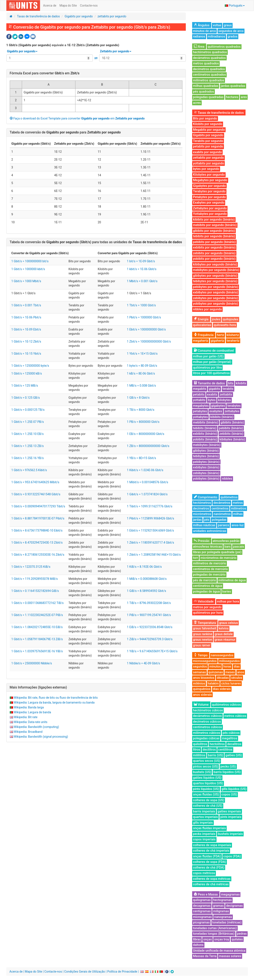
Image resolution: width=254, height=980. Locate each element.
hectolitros (217, 744)
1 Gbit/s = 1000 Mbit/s (26, 281)
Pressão (202, 541)
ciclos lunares (231, 683)
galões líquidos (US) (207, 778)
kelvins (224, 628)
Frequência (204, 335)
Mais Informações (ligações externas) (38, 687)
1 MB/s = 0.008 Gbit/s (141, 386)
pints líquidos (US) (206, 789)
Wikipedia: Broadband (28, 732)
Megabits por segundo (209, 130)
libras (197, 939)
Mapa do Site (68, 6)
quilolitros (200, 744)
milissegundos (229, 661)
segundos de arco (231, 31)
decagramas (202, 906)
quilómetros (229, 497)
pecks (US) (228, 766)
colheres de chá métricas (211, 884)
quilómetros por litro (207, 368)
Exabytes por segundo (209, 203)
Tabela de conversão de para (65, 132)
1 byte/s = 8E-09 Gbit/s (142, 366)
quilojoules (230, 319)
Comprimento (205, 497)
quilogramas (202, 900)
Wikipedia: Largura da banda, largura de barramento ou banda (54, 702)
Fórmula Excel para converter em (45, 73)
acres (197, 103)
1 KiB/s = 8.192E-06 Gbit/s (144, 567)
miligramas (221, 911)
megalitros (230, 738)
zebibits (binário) (231, 434)
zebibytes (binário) (206, 473)
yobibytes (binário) (206, 479)
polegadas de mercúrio (209, 575)
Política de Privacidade (122, 972)
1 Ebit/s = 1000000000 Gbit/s (146, 329)
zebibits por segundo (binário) (214, 253)
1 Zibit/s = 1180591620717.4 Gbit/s (150, 543)
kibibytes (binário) (232, 439)
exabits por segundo (207, 152)
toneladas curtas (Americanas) (215, 928)
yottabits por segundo (208, 163)
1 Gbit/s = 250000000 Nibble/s (32, 663)
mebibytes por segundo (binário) (216, 270)
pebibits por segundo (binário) (214, 242)
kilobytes (224, 400)
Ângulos (202, 25)
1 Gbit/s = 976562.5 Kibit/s (29, 470)
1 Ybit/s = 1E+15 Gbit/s (142, 354)
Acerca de (50, 6)
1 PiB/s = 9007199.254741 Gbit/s (149, 615)
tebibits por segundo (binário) (214, 236)
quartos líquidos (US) (208, 783)
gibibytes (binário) (206, 451)
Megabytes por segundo (210, 180)
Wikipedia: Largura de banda (32, 712)
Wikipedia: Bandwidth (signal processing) (41, 737)
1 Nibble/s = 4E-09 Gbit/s (143, 663)
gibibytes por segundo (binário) (215, 276)
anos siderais (202, 695)
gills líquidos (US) (234, 789)
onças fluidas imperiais (209, 828)
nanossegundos (222, 655)
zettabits (226, 394)
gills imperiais (203, 823)
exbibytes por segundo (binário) (215, 292)
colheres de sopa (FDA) (210, 862)
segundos (200, 666)
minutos (215, 666)
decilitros (209, 750)
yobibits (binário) (205, 439)
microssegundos (205, 661)
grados (233, 36)
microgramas (202, 917)
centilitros (225, 750)
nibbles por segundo (207, 309)
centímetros (220, 508)
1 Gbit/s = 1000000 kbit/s (28, 269)
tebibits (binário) (205, 428)
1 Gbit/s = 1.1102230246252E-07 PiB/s (37, 615)
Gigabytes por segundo (209, 186)
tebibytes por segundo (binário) (215, 281)
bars (228, 547)
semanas (199, 672)
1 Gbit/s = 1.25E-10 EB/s (28, 434)
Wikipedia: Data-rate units (31, 722)
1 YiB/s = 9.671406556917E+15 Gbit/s (152, 651)
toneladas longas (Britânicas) (214, 934)
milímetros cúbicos (207, 733)
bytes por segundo (206, 169)
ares (244, 97)
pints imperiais (231, 817)
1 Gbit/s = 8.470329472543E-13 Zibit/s (37, 543)
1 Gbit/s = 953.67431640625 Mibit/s (35, 482)
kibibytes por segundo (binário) (215, 264)
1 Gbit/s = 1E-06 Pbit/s (26, 317)
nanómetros (222, 514)
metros (238, 503)
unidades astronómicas (210, 531)
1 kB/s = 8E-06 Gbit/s (141, 373)
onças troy (222, 939)
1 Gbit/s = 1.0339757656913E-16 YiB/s (37, 651)
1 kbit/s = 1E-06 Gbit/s (142, 269)
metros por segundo (207, 607)
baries (227, 591)
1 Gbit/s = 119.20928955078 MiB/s (35, 579)
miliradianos (217, 36)
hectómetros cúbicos (208, 710)
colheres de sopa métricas (212, 879)
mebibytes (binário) (207, 445)
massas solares (230, 956)
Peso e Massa (206, 894)
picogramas (201, 922)
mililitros (199, 755)
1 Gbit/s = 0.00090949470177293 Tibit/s (38, 506)
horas (227, 666)
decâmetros (222, 503)
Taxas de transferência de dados (38, 16)
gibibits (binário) (232, 422)
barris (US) (215, 755)
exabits (212, 394)
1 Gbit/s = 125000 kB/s (27, 373)
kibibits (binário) (222, 417)
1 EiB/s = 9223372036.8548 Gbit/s (150, 627)
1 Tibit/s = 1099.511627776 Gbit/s (150, 506)
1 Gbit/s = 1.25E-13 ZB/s (28, 446)
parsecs (223, 525)
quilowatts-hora (225, 325)
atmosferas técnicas (208, 547)
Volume (201, 705)
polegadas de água (206, 591)
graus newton (203, 640)
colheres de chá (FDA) (209, 868)
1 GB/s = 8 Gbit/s (138, 398)
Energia (201, 319)
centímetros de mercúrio (210, 569)
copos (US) (229, 794)
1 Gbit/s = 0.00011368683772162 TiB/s (38, 603)
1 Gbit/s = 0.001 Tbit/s (26, 305)
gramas (218, 906)
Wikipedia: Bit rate (26, 717)
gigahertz (218, 341)
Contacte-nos (89, 6)
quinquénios (202, 689)
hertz (220, 335)
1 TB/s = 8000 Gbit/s (141, 410)
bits (231, 383)
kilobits (241, 383)
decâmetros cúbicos (207, 716)
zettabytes (232, 411)
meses (230, 672)
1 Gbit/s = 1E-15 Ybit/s (26, 354)
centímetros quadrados (209, 75)
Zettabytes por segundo (210, 208)
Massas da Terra (205, 956)
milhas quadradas (206, 86)
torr (196, 558)
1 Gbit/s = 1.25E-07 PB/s (28, 422)
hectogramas (222, 900)
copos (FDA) (232, 856)
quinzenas (216, 672)
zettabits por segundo (112, 16)
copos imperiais (204, 839)
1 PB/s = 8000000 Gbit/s (143, 422)
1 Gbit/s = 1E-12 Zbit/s (26, 341)
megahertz (201, 341)
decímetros (201, 508)
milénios (199, 683)
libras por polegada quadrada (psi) (217, 552)
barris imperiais (204, 811)
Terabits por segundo (208, 141)
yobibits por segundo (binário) (214, 259)
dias (237, 666)
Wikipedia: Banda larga (29, 707)
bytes (212, 400)
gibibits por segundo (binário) (214, 231)
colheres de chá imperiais (211, 851)
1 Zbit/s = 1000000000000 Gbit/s (149, 341)
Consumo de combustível (214, 351)
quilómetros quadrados (224, 47)
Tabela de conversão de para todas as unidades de (96, 242)
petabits (199, 394)
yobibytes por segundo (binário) (216, 304)
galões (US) (234, 755)
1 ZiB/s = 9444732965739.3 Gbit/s (150, 639)
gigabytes (218, 406)
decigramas (234, 906)
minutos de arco (204, 31)
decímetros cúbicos (207, 722)
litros (197, 750)
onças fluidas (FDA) (207, 856)
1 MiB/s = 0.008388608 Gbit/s (147, 579)
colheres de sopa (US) (209, 800)
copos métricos (204, 873)
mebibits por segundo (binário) (215, 225)
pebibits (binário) (231, 428)
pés (207, 520)
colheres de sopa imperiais (212, 845)
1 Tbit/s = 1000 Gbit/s (141, 305)
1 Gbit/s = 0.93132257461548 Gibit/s (36, 494)
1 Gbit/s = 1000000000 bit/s (30, 261)
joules (216, 319)
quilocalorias (202, 325)
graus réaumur (225, 640)
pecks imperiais (204, 834)
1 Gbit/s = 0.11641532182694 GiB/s (35, 591)
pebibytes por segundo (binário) (216, 287)
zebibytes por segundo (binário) (215, 298)
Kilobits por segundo (208, 124)
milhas (238, 514)
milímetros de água (232, 580)
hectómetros (202, 503)
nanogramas (223, 917)
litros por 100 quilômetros (211, 373)
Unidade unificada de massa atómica (219, 951)
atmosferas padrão (226, 541)
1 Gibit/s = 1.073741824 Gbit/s (147, 494)
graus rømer (202, 645)
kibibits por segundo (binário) (214, 219)
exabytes (216, 411)
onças (208, 939)
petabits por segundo (208, 146)
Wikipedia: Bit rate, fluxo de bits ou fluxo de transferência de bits (56, 698)
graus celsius (228, 623)
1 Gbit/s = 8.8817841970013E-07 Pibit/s (38, 518)
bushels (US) (202, 772)
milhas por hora (228, 601)
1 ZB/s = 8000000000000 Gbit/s (148, 446)
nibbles (227, 479)
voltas (217, 25)
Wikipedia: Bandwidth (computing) (36, 727)
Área (199, 47)
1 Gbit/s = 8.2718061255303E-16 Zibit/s (38, 555)
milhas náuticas (204, 525)
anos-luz (238, 525)
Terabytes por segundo (209, 191)
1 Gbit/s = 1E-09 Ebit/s (26, 329)
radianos (199, 36)
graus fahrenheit (205, 628)
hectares (232, 97)
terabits (228, 389)
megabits (200, 389)
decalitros (234, 744)
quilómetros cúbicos (226, 705)
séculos (237, 678)
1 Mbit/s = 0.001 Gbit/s (142, 281)
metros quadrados (206, 63)
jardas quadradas (233, 86)
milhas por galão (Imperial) (212, 362)
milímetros (239, 508)
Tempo (201, 655)
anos (241, 672)
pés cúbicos (231, 733)
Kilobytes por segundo (209, 175)
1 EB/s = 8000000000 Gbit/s (146, 434)
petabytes (200, 411)
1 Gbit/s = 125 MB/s (25, 386)
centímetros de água (208, 586)
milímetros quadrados (209, 80)
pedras (242, 934)
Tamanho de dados (209, 383)
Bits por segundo (205, 118)
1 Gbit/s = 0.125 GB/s (26, 398)
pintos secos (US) (205, 766)
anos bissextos (204, 678)
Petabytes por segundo (209, 197)
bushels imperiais (230, 834)
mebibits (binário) (206, 422)
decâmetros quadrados (209, 58)
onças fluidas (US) (206, 794)
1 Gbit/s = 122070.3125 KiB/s (31, 567)
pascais (239, 547)
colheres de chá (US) (208, 806)
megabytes (201, 406)
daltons (198, 945)
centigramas (202, 911)
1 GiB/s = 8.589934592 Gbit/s (146, 591)
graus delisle (224, 634)
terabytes (234, 406)
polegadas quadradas (208, 97)
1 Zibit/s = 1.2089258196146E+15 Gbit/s (154, 555)
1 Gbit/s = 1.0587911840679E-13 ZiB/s (37, 639)
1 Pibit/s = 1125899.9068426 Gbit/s (151, 518)
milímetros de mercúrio (210, 563)
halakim (213, 683)
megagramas (230, 894)
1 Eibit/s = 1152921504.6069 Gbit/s (150, 530)
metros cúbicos (235, 716)
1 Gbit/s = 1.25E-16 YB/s (28, 458)
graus (228, 25)
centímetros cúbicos (208, 727)
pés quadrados (203, 92)
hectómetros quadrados (210, 52)
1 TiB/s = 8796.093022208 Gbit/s (149, 603)
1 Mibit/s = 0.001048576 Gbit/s (148, 482)
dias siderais (222, 689)
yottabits (199, 400)
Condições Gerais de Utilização (85, 972)
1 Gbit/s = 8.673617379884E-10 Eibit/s (37, 530)
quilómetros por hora (208, 613)
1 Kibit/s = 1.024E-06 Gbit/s (145, 470)
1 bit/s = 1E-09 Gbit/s (141, 261)
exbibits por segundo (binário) (214, 247)
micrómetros (202, 514)
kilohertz (233, 335)
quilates (237, 939)
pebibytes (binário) (206, 462)
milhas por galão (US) (208, 356)
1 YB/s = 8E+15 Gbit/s (141, 458)
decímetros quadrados (209, 69)
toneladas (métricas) (227, 922)
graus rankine (203, 634)
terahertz (233, 341)
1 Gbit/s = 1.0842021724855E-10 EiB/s (37, 627)
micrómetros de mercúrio (218, 558)
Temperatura (205, 623)
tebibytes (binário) (206, 456)
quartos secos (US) (207, 761)
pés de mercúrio (204, 580)
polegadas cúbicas (206, 738)
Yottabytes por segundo (210, 214)
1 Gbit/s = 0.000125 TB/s (28, 410)
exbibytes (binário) (206, 467)
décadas (223, 678)
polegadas (219, 520)
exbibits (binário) (205, 434)
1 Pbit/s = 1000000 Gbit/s (144, 317)
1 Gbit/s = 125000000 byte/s (30, 366)
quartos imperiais (205, 817)
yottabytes (200, 417)
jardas (197, 520)
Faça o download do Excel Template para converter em (77, 118)
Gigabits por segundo (79, 16)
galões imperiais (229, 811)
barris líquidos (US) (227, 772)
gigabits (214, 389)
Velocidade (204, 601)
